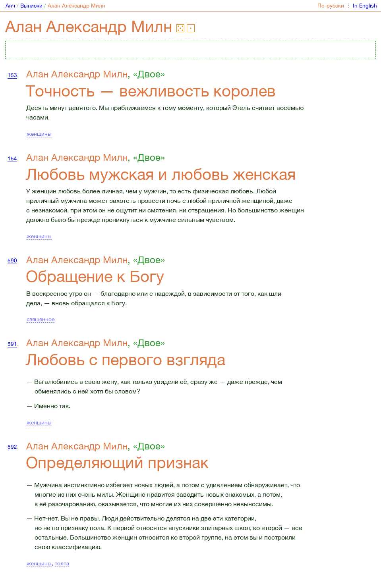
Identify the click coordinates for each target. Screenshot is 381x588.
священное (41, 319)
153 (12, 75)
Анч (10, 6)
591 (12, 344)
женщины (39, 134)
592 (12, 447)
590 (12, 260)
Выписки (31, 6)
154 (12, 158)
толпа (62, 563)
